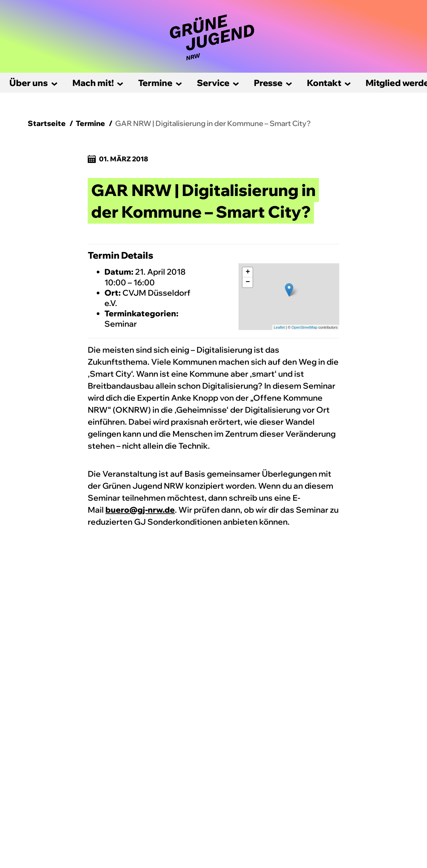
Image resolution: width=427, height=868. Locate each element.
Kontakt (324, 83)
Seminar (121, 324)
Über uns (29, 83)
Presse (268, 83)
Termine (155, 83)
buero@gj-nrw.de (140, 510)
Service (213, 83)
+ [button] (248, 272)
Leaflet (279, 327)
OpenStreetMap (305, 327)
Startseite (47, 123)
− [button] (248, 282)
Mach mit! (93, 83)
